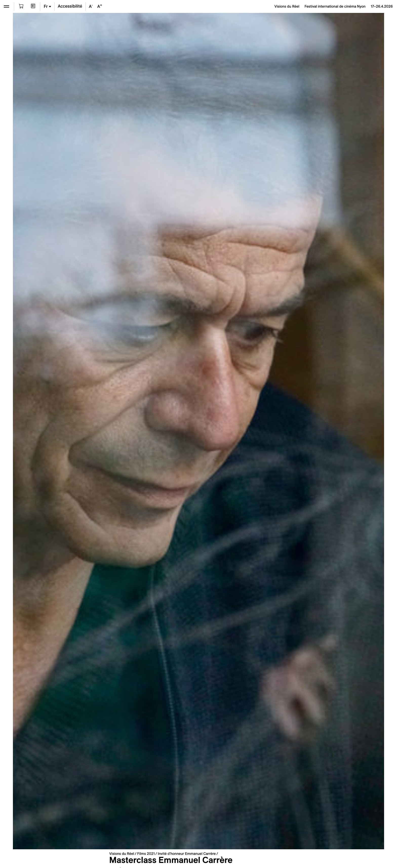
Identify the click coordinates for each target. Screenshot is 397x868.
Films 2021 (146, 854)
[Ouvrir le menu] (6, 6)
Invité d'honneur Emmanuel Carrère (187, 854)
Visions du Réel (122, 854)
